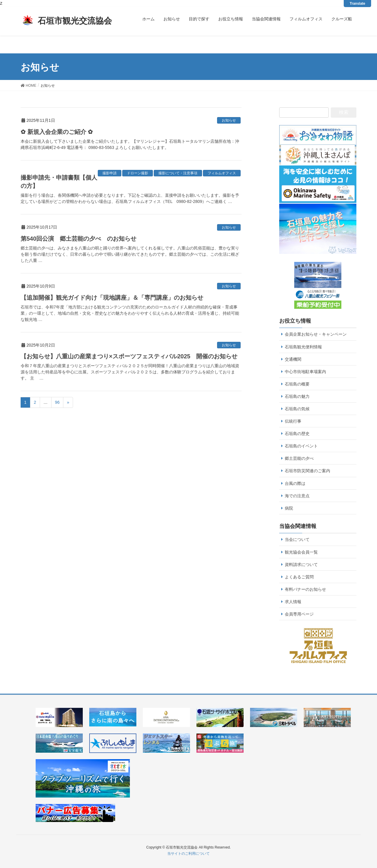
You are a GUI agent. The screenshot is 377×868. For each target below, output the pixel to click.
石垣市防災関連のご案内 (307, 471)
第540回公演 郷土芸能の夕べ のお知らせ (78, 239)
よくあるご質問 (299, 577)
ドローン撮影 (138, 173)
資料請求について (301, 565)
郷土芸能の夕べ (299, 458)
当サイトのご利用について (188, 854)
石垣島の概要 (297, 384)
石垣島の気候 (297, 409)
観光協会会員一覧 (301, 552)
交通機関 (293, 359)
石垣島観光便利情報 (303, 347)
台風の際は (295, 483)
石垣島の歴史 (297, 434)
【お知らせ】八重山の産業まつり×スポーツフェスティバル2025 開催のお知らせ (129, 356)
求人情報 (293, 602)
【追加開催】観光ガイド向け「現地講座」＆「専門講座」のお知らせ (112, 298)
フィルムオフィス (222, 173)
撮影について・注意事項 (178, 173)
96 (57, 402)
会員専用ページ (299, 614)
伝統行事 (293, 421)
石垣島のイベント (301, 446)
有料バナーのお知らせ (305, 589)
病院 (289, 508)
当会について (297, 539)
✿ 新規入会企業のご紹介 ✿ (57, 132)
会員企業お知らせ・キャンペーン (316, 334)
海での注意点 (297, 496)
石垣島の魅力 (297, 396)
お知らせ (229, 120)
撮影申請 (110, 173)
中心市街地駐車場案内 (305, 372)
